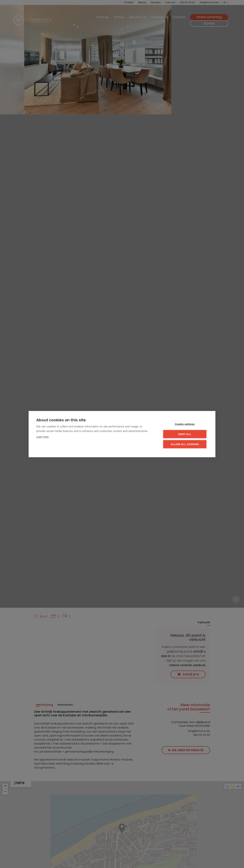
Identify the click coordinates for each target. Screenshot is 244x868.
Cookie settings (185, 424)
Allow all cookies (185, 444)
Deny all (185, 434)
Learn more (42, 437)
